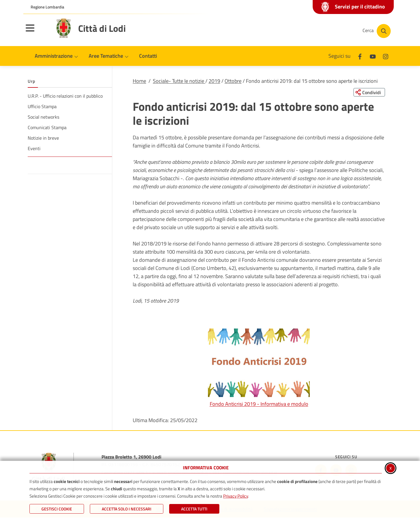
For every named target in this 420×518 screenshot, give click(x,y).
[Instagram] (386, 56)
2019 (214, 81)
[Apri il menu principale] (37, 32)
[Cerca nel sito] (377, 31)
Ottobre (233, 81)
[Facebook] (360, 56)
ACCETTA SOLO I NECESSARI (127, 509)
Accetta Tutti (194, 509)
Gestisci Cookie (57, 509)
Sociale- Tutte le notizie (179, 81)
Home (139, 81)
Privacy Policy (236, 496)
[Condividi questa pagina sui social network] (369, 92)
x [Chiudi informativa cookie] (391, 468)
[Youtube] (373, 56)
